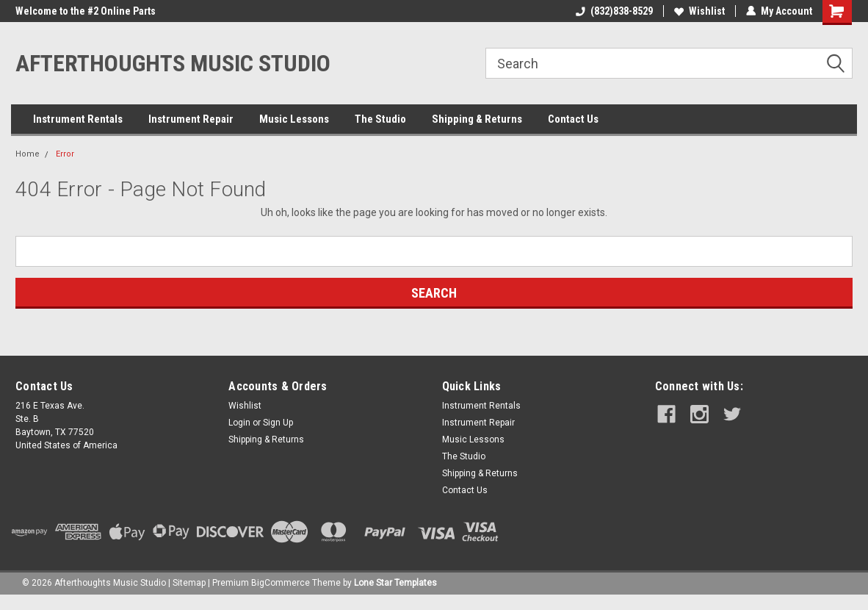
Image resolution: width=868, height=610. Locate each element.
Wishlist (699, 11)
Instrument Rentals (78, 119)
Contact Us (573, 119)
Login (239, 423)
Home (28, 154)
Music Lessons (294, 119)
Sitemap (189, 583)
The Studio (380, 119)
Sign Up (278, 423)
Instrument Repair (191, 119)
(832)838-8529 (614, 11)
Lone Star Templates (395, 583)
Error (65, 154)
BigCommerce (281, 583)
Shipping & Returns (477, 119)
